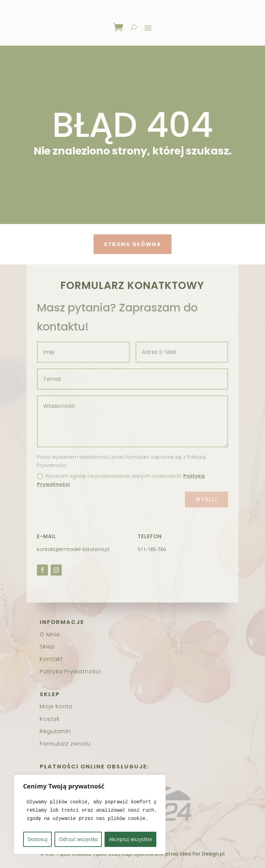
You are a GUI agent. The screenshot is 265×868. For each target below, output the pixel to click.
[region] (90, 814)
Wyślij (207, 499)
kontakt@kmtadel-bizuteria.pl (73, 549)
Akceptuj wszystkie (131, 839)
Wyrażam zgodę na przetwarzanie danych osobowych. (121, 480)
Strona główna (125, 244)
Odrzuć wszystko (78, 839)
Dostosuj (38, 839)
